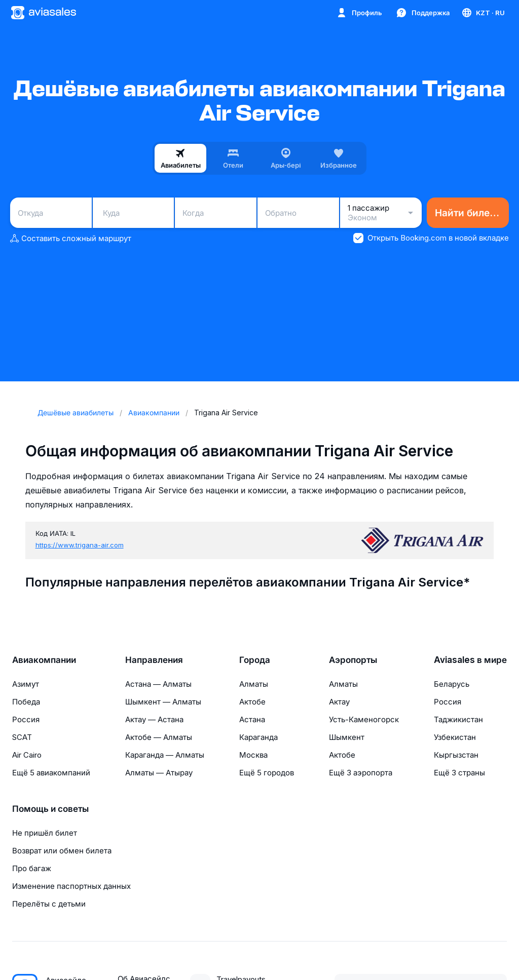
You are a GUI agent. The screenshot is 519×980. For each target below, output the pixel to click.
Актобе (252, 702)
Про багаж (32, 868)
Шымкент (347, 737)
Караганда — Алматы (165, 755)
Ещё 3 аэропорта (361, 773)
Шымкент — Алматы (163, 702)
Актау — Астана (154, 719)
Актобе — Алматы (159, 737)
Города (255, 660)
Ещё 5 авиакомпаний (51, 773)
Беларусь (452, 684)
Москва (253, 755)
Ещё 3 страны (459, 773)
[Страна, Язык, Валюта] (483, 13)
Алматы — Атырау (159, 773)
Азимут (26, 684)
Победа (26, 702)
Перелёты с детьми (49, 904)
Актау (339, 702)
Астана (252, 719)
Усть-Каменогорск (364, 719)
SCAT (22, 737)
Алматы (254, 684)
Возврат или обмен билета (62, 851)
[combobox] (51, 213)
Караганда (258, 737)
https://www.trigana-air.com (80, 545)
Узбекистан (455, 737)
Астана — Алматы (158, 684)
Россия (26, 719)
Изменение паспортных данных (71, 886)
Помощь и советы (50, 809)
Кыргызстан (456, 755)
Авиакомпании (44, 660)
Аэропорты (353, 660)
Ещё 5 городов (267, 773)
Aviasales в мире (470, 660)
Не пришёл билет (45, 833)
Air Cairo (27, 755)
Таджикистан (458, 719)
